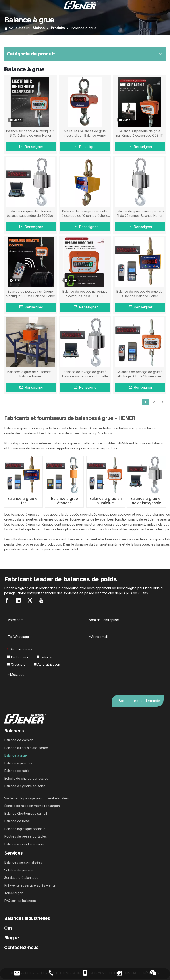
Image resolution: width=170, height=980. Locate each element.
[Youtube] (41, 600)
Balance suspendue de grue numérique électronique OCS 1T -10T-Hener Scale (140, 133)
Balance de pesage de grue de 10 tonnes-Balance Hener (140, 294)
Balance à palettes (18, 763)
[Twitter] (30, 600)
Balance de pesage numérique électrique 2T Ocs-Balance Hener (30, 294)
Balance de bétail (17, 821)
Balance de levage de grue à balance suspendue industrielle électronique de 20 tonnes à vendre (85, 374)
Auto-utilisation (47, 664)
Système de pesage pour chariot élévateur (37, 798)
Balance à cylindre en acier (25, 786)
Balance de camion (19, 740)
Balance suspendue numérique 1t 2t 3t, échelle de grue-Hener (30, 133)
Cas (8, 928)
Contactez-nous (21, 948)
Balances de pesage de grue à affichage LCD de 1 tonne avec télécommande (140, 374)
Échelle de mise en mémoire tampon (32, 806)
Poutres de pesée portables (26, 836)
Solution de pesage (19, 870)
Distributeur (18, 657)
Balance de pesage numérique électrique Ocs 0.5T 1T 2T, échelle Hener (85, 294)
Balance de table (17, 771)
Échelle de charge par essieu (26, 778)
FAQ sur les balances (20, 901)
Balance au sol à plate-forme (26, 748)
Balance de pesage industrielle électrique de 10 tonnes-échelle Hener (85, 214)
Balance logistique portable (25, 829)
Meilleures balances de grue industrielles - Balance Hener (85, 133)
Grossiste (16, 664)
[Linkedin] (18, 600)
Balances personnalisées (23, 862)
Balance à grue (15, 755)
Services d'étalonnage (21, 878)
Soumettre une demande (139, 701)
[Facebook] (7, 600)
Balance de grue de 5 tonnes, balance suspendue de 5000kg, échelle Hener (30, 214)
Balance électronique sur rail (26, 813)
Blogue (12, 938)
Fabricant (45, 657)
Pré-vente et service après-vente (30, 885)
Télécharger (13, 893)
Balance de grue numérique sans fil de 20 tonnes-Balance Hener (140, 213)
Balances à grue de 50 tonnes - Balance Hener (30, 374)
